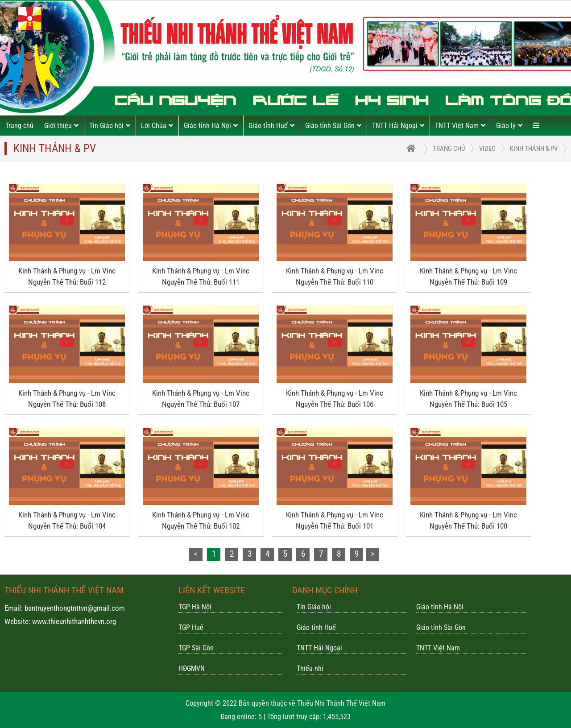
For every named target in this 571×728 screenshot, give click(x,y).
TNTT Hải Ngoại (398, 126)
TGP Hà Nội (195, 607)
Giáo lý (509, 126)
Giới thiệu (61, 126)
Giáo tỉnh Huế (271, 126)
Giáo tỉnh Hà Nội (211, 126)
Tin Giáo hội (110, 126)
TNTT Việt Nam (460, 126)
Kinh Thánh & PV (534, 149)
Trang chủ (19, 126)
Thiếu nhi (310, 668)
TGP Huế (191, 627)
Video (487, 149)
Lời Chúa (157, 126)
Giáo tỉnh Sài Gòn (333, 126)
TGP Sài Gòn (196, 648)
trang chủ (449, 149)
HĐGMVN (192, 668)
